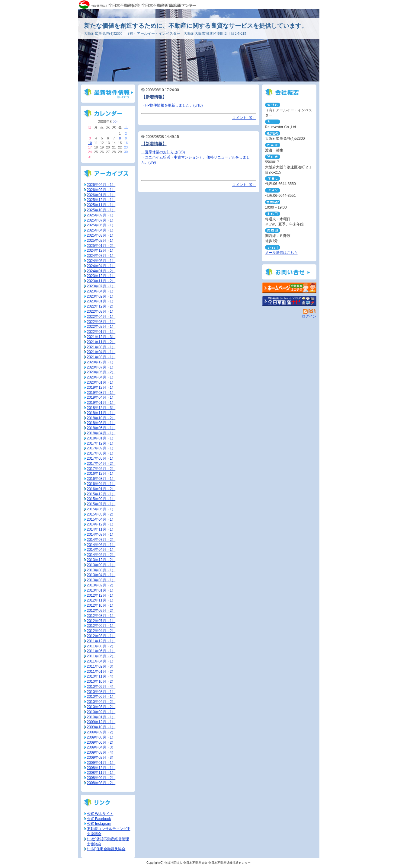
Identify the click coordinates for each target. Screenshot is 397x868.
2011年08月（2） (101, 646)
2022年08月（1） (101, 311)
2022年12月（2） (101, 306)
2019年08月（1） (101, 393)
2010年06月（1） (101, 697)
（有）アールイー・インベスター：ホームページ (289, 288)
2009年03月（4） (101, 752)
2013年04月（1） (101, 575)
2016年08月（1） (101, 479)
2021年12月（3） (101, 337)
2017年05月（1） (101, 458)
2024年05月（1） (101, 261)
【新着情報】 (154, 97)
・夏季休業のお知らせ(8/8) (163, 152)
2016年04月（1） (101, 484)
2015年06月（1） (101, 509)
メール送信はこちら (281, 253)
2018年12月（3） (101, 408)
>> (115, 122)
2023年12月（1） (101, 276)
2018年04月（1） (101, 433)
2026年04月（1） (101, 185)
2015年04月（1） (101, 519)
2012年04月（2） (101, 631)
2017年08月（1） (101, 453)
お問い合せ (289, 272)
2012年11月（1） (101, 600)
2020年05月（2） (101, 372)
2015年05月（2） (101, 514)
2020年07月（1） (101, 367)
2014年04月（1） (101, 550)
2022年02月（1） (101, 327)
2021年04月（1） (101, 352)
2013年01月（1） (101, 590)
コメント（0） (244, 118)
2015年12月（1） (101, 494)
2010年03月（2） (101, 707)
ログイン (309, 316)
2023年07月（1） (101, 286)
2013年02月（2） (101, 585)
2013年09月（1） (101, 565)
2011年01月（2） (101, 672)
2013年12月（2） (101, 560)
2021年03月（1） (101, 357)
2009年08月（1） (101, 737)
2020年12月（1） (101, 362)
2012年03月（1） (101, 636)
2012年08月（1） (101, 616)
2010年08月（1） (101, 692)
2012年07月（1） (101, 621)
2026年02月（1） (101, 190)
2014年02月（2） (101, 555)
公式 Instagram (99, 824)
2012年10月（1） (101, 605)
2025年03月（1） (101, 235)
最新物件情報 (108, 94)
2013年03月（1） (101, 580)
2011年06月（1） (101, 651)
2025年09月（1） (101, 215)
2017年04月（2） (101, 464)
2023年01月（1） (101, 301)
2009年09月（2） (101, 732)
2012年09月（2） (101, 611)
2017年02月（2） (101, 469)
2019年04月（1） (101, 397)
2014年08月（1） (101, 535)
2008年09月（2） (101, 778)
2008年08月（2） (101, 783)
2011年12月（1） (101, 641)
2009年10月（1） (101, 727)
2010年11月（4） (101, 676)
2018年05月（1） (101, 428)
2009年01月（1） (101, 763)
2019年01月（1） (101, 403)
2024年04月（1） (101, 266)
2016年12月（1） (101, 474)
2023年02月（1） (101, 296)
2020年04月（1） (101, 377)
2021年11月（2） (101, 342)
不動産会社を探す (289, 301)
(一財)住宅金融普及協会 (106, 849)
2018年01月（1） (101, 438)
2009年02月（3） (101, 758)
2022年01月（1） (101, 332)
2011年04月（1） (101, 661)
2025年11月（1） (101, 205)
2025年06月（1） (101, 225)
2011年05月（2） (101, 656)
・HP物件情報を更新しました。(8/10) (172, 105)
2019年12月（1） (101, 388)
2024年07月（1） (101, 256)
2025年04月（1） (101, 230)
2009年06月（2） (101, 742)
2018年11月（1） (101, 413)
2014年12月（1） (101, 524)
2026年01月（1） (101, 195)
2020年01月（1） (101, 382)
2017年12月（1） (101, 443)
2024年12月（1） (101, 251)
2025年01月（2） (101, 246)
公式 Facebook (99, 819)
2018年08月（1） (101, 423)
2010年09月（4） (101, 687)
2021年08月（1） (101, 347)
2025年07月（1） (101, 220)
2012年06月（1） (101, 626)
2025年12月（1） (101, 200)
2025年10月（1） (101, 210)
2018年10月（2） (101, 418)
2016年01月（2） (101, 489)
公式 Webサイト (100, 814)
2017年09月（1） (101, 448)
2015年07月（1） (101, 504)
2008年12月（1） (101, 768)
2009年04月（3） (101, 747)
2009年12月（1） (101, 722)
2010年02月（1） (101, 712)
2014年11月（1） (101, 529)
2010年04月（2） (101, 702)
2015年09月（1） (101, 499)
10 (90, 143)
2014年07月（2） (101, 540)
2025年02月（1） (101, 241)
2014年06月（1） (101, 545)
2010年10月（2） (101, 681)
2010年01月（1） (101, 717)
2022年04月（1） (101, 317)
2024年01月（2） (101, 271)
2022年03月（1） (101, 322)
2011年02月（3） (101, 666)
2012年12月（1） (101, 595)
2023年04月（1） (101, 291)
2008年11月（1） (101, 773)
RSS (310, 311)
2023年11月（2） (101, 281)
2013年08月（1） (101, 570)
